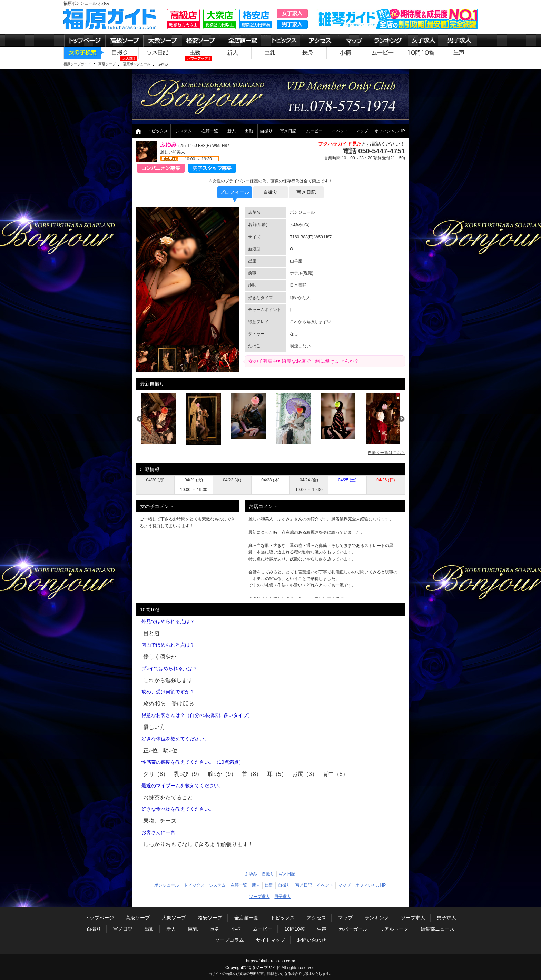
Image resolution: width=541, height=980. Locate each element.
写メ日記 (288, 131)
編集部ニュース (437, 929)
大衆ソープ (174, 918)
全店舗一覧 (246, 918)
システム (184, 131)
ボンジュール (167, 885)
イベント (340, 131)
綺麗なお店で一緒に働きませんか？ (320, 361)
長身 (215, 929)
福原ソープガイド (264, 968)
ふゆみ (168, 145)
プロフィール (235, 192)
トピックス (158, 131)
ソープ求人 (259, 897)
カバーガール (353, 929)
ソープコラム (229, 940)
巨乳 (193, 929)
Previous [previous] (140, 419)
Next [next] (401, 419)
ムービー (314, 131)
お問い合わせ (312, 940)
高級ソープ (138, 918)
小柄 (236, 929)
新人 (232, 131)
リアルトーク (394, 929)
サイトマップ (270, 940)
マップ (362, 131)
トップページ (99, 918)
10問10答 (294, 929)
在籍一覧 (210, 131)
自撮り (266, 131)
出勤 (249, 131)
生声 (322, 929)
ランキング (377, 918)
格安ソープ (210, 918)
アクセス (316, 918)
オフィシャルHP (390, 131)
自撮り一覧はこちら (386, 453)
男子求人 (283, 897)
